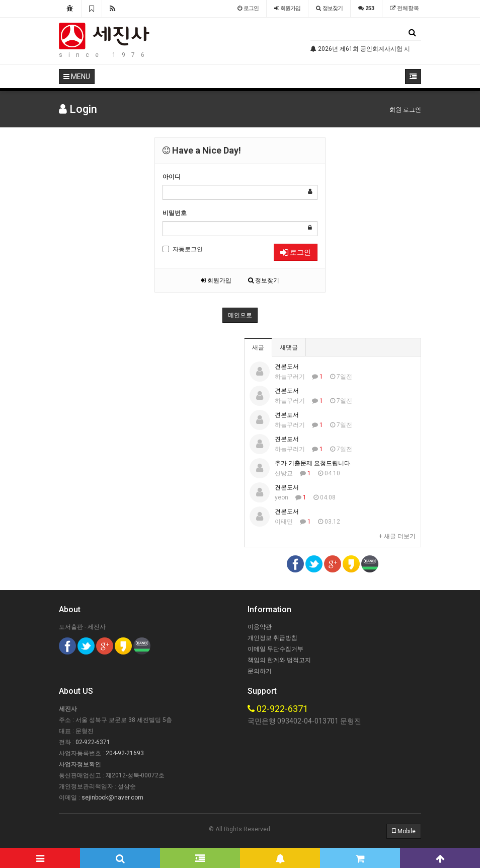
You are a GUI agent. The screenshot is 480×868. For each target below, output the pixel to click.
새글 (258, 347)
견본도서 (287, 367)
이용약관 (260, 627)
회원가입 (216, 280)
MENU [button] (77, 77)
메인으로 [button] (240, 315)
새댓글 (289, 347)
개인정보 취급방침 (272, 638)
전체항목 (405, 8)
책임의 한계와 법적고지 (279, 660)
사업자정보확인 (80, 764)
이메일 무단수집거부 (275, 649)
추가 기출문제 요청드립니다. (313, 463)
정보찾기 (264, 280)
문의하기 (260, 671)
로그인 (296, 252)
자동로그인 (183, 249)
